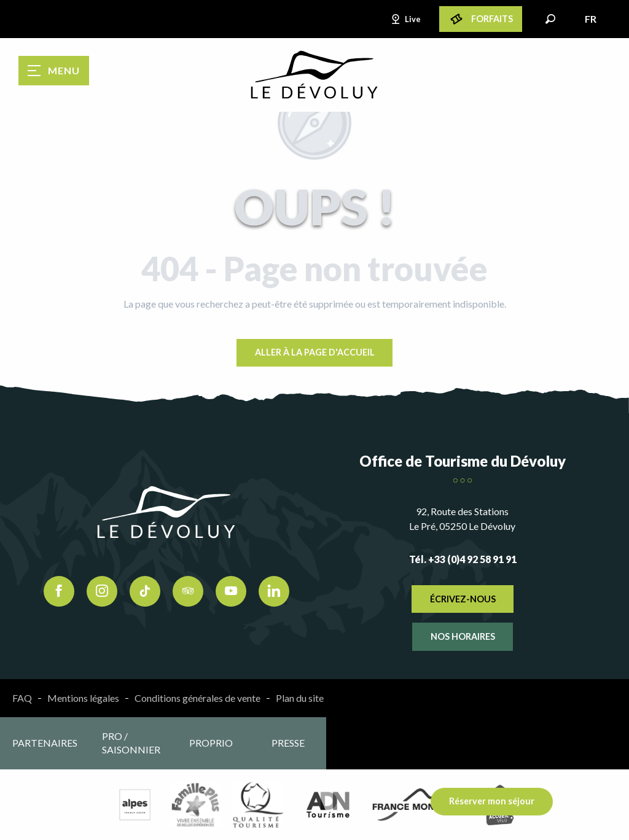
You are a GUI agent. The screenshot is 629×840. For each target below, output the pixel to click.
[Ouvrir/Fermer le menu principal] (54, 71)
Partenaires (45, 743)
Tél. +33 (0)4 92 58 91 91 (463, 559)
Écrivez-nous (463, 599)
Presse (288, 743)
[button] (550, 19)
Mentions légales (83, 698)
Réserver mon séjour (492, 801)
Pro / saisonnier (131, 743)
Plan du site (300, 698)
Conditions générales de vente (197, 698)
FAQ (22, 698)
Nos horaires (463, 636)
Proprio (211, 743)
